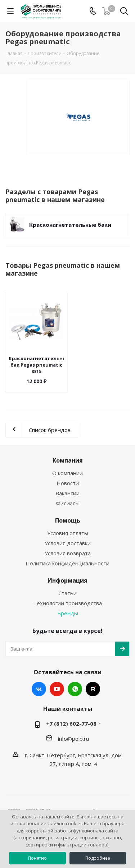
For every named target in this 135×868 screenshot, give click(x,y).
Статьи (67, 593)
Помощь (68, 520)
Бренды (68, 613)
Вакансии (67, 493)
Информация (67, 580)
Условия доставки (68, 543)
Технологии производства (67, 603)
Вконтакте (39, 689)
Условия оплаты (68, 533)
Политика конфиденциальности (67, 563)
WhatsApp (75, 689)
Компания (68, 460)
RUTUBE (93, 689)
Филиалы (68, 503)
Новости (68, 483)
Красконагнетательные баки (70, 225)
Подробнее (98, 858)
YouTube (57, 689)
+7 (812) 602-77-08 (71, 724)
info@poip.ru (73, 739)
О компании (67, 473)
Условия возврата (68, 553)
